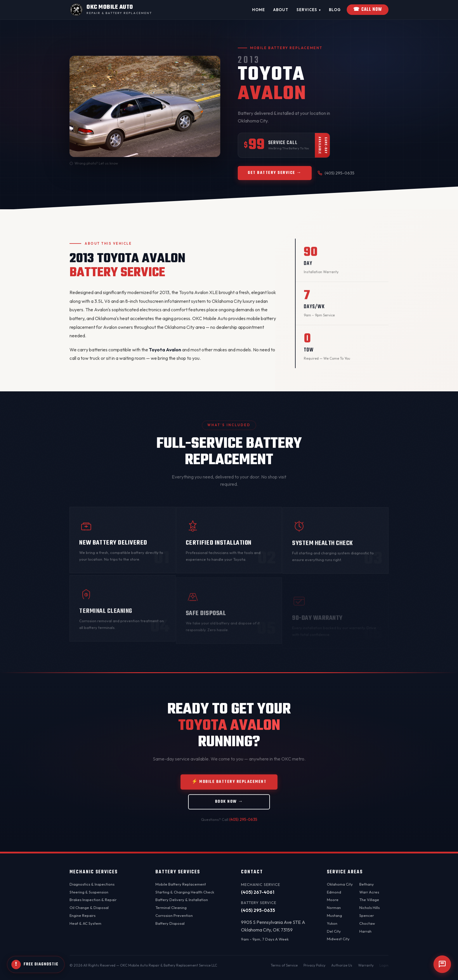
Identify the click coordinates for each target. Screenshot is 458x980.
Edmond (334, 892)
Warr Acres (369, 892)
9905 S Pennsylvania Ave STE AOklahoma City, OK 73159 (273, 926)
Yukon (332, 923)
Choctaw (367, 923)
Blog (335, 10)
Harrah (365, 931)
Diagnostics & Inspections (92, 884)
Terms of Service (284, 965)
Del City (334, 931)
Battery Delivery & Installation (182, 900)
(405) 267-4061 (258, 892)
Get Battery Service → (275, 173)
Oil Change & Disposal (89, 908)
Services (309, 10)
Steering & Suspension (89, 892)
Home (259, 10)
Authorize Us (342, 965)
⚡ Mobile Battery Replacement (229, 788)
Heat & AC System (85, 923)
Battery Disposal (170, 923)
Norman (334, 908)
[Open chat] (442, 964)
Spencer (367, 915)
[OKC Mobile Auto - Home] (111, 10)
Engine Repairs (83, 915)
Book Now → (229, 808)
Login (384, 965)
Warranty (366, 965)
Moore (333, 900)
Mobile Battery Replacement (181, 884)
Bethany (367, 884)
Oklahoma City (340, 884)
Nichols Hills (369, 908)
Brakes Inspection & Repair (93, 900)
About (281, 10)
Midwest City (338, 939)
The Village (369, 900)
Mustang (334, 915)
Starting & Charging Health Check (185, 892)
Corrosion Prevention (174, 915)
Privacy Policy (314, 965)
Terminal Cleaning (171, 908)
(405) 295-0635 (336, 173)
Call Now (368, 10)
